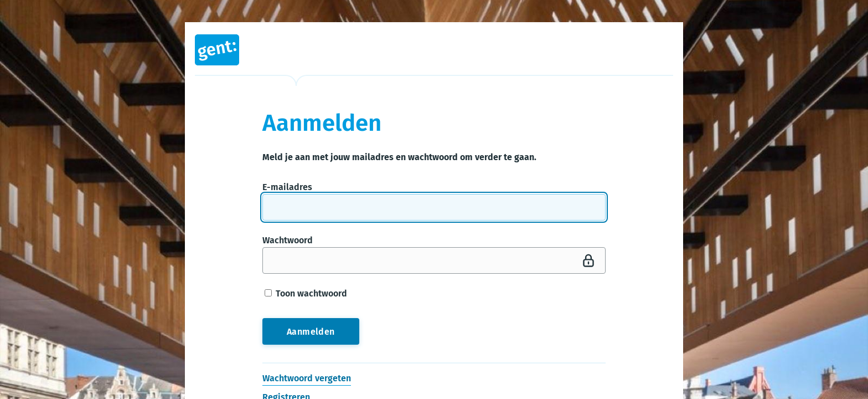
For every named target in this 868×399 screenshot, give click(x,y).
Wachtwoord (288, 240)
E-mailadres (287, 187)
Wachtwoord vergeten (307, 378)
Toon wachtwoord (306, 293)
